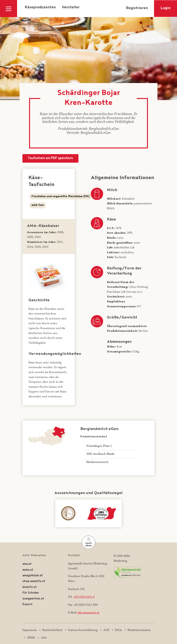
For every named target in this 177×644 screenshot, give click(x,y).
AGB (106, 630)
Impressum (30, 630)
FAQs (118, 630)
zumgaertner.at (33, 599)
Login (166, 8)
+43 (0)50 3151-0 (84, 597)
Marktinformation (139, 630)
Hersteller (71, 8)
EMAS (31, 638)
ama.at (27, 564)
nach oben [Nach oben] (88, 543)
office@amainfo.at (88, 613)
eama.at (28, 570)
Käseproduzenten (40, 8)
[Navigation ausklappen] (9, 9)
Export (27, 604)
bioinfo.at (30, 587)
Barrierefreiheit (52, 630)
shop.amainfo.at (34, 581)
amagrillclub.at (33, 576)
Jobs (44, 638)
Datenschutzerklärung (83, 630)
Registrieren (137, 8)
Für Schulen (31, 593)
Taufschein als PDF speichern (50, 158)
